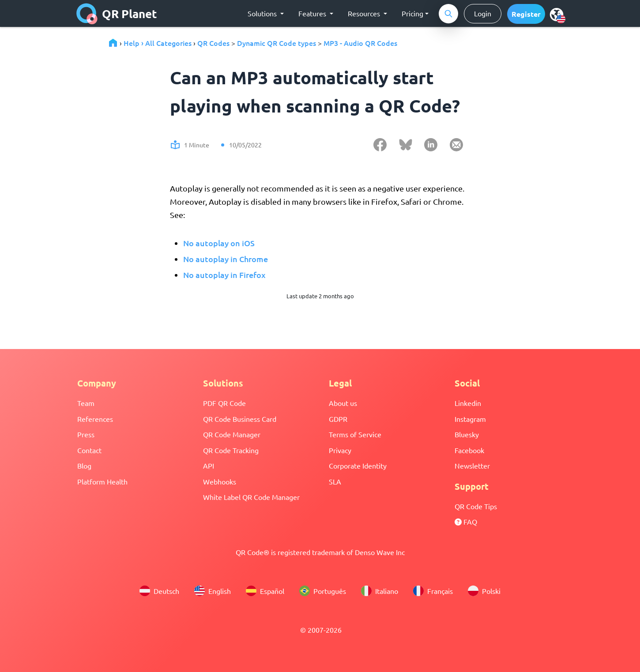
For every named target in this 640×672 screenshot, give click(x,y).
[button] (526, 14)
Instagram (470, 419)
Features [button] (313, 13)
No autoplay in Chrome (226, 259)
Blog (84, 466)
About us (343, 403)
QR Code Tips (476, 506)
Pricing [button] (412, 13)
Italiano (380, 591)
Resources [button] (365, 13)
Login (483, 13)
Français (433, 591)
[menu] (557, 14)
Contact (89, 450)
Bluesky (467, 434)
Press (86, 434)
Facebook (469, 450)
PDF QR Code (224, 403)
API (209, 466)
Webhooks (220, 481)
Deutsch (159, 591)
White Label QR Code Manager (251, 497)
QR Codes (213, 43)
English (213, 591)
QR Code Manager (232, 434)
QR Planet (117, 14)
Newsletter (472, 466)
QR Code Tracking (231, 450)
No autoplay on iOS (219, 243)
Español (265, 591)
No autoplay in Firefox (224, 275)
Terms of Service (355, 434)
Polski (484, 591)
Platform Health (102, 481)
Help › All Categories (158, 43)
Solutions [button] (263, 13)
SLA (335, 481)
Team (86, 403)
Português (323, 591)
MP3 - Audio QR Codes (360, 43)
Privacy (340, 450)
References (95, 419)
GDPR (338, 419)
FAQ (466, 522)
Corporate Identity (358, 466)
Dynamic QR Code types (277, 43)
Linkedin (468, 403)
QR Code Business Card (240, 419)
